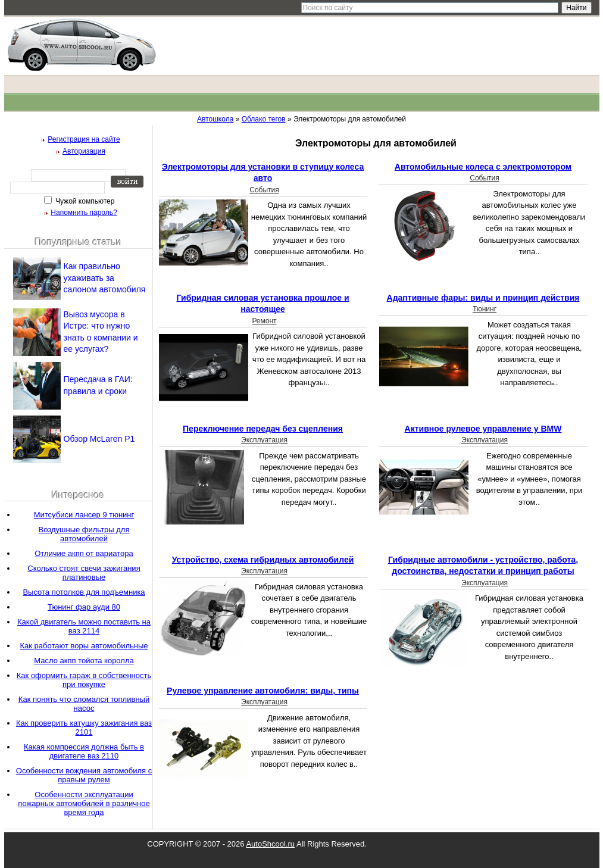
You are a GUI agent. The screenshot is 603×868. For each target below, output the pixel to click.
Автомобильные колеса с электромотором (483, 167)
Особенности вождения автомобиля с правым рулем (84, 775)
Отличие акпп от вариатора (84, 553)
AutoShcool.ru (270, 844)
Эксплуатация (264, 440)
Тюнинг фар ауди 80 (84, 607)
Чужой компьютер (84, 201)
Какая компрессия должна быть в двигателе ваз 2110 (84, 751)
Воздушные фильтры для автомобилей (84, 534)
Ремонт (264, 321)
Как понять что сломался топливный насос (84, 704)
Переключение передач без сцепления (263, 429)
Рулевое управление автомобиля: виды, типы (263, 691)
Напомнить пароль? (84, 213)
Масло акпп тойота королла (84, 661)
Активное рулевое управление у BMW (483, 429)
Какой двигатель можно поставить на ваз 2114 (84, 626)
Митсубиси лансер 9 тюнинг (84, 515)
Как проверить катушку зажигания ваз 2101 (84, 728)
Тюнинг (485, 309)
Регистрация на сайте (84, 139)
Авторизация (84, 151)
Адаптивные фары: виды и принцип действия (483, 298)
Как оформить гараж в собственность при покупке (84, 680)
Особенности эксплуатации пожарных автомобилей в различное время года (84, 803)
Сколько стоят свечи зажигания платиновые (84, 573)
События (264, 190)
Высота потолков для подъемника (84, 592)
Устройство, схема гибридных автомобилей (263, 560)
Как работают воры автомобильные (84, 646)
